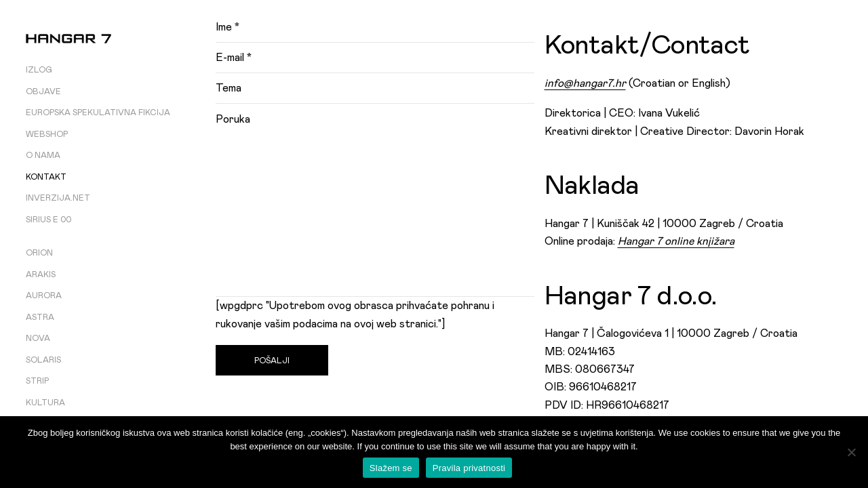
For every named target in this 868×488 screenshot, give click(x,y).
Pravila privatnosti (469, 468)
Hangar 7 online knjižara (676, 241)
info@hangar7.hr (585, 83)
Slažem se (391, 468)
